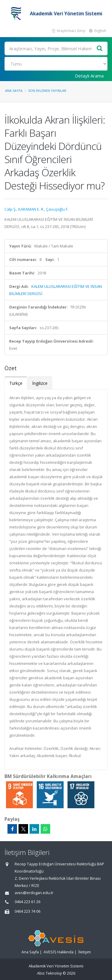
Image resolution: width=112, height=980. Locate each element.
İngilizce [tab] (40, 383)
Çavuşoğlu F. (57, 209)
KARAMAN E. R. (31, 209)
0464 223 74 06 (27, 911)
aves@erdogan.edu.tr (34, 893)
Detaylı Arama (89, 76)
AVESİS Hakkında (59, 952)
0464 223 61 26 (27, 902)
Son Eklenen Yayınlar (47, 91)
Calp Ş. (10, 209)
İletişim (85, 952)
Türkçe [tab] (16, 383)
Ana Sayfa (14, 91)
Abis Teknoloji (49, 973)
